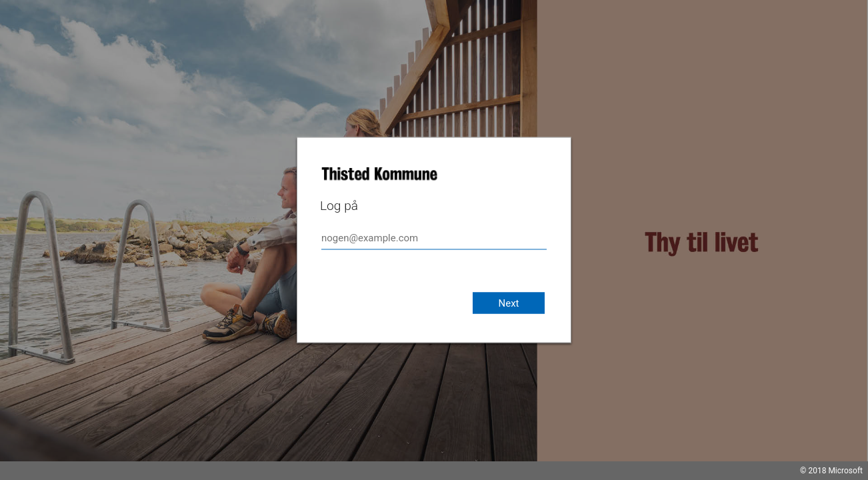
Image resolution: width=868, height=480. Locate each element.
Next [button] (508, 303)
